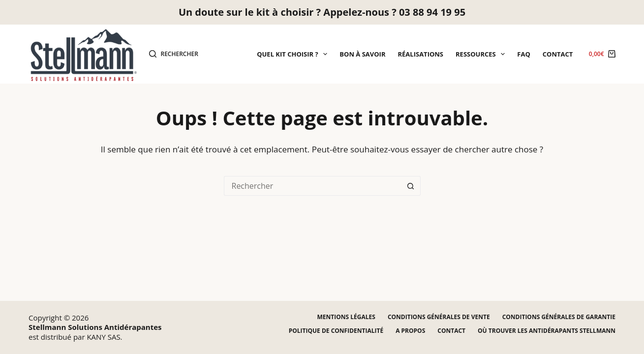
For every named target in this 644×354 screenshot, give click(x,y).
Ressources (482, 54)
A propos (410, 331)
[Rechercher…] (312, 186)
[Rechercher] (174, 54)
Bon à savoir (362, 54)
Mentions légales (346, 317)
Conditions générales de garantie (559, 317)
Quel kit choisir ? (294, 54)
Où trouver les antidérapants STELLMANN (547, 331)
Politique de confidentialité (336, 331)
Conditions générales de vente (439, 317)
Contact (558, 54)
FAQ (523, 54)
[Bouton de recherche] (411, 186)
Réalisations (421, 54)
